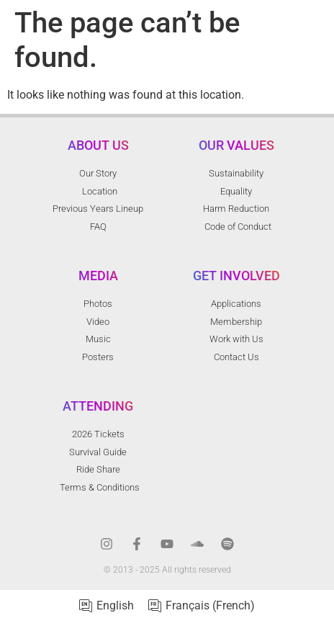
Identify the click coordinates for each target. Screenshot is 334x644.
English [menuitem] (115, 605)
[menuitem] (107, 606)
